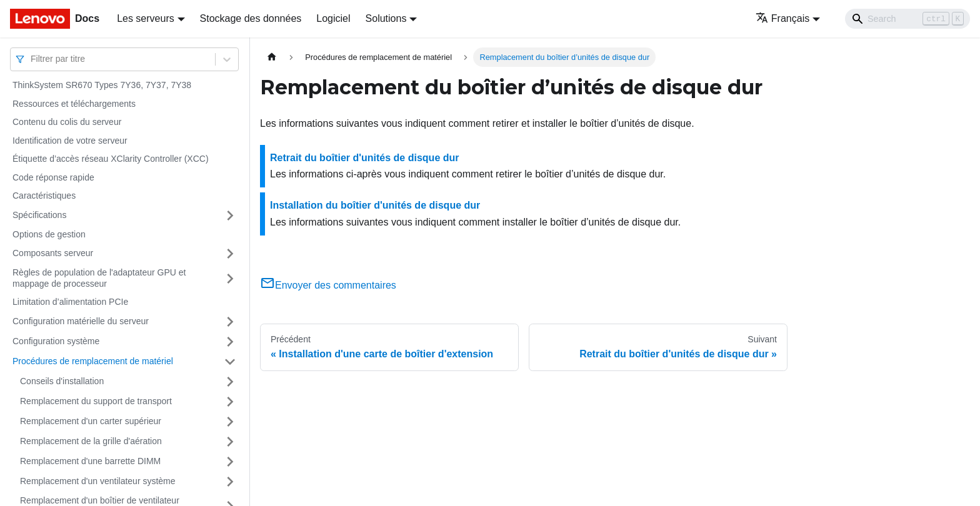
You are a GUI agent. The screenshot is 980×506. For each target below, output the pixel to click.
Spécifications (39, 215)
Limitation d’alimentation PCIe (70, 302)
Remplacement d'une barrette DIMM (90, 461)
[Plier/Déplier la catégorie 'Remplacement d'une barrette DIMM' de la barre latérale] (230, 462)
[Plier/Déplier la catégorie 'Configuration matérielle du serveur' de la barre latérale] (230, 322)
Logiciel (333, 18)
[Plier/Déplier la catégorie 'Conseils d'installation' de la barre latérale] (230, 382)
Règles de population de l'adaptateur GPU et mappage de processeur (99, 278)
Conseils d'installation (62, 381)
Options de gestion (49, 234)
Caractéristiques (44, 196)
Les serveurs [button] (146, 18)
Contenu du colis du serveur (67, 122)
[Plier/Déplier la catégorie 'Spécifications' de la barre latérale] (230, 216)
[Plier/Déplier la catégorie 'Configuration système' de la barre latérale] (230, 342)
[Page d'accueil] (272, 57)
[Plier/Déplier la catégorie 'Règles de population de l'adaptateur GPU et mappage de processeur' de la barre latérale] (230, 278)
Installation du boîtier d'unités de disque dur (375, 205)
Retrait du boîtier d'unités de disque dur (365, 158)
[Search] (907, 19)
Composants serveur (53, 253)
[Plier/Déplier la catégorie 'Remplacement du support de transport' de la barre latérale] (230, 402)
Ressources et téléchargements (74, 104)
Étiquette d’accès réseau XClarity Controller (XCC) (111, 159)
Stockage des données (251, 18)
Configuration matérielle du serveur (81, 321)
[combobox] (32, 59)
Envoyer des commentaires (328, 285)
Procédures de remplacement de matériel (93, 361)
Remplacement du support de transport (96, 401)
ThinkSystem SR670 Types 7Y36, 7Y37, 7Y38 (102, 85)
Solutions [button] (386, 18)
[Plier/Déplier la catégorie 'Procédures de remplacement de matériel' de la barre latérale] (230, 362)
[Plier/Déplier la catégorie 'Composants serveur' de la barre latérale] (230, 254)
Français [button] (782, 18)
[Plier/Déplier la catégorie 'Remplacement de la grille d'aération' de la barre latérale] (230, 442)
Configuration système (56, 341)
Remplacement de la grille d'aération (91, 441)
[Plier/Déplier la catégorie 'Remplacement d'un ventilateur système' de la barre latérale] (230, 482)
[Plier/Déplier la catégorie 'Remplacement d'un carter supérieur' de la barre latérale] (230, 422)
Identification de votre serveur (70, 141)
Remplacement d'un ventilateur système (98, 481)
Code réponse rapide (53, 177)
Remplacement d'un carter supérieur (91, 421)
